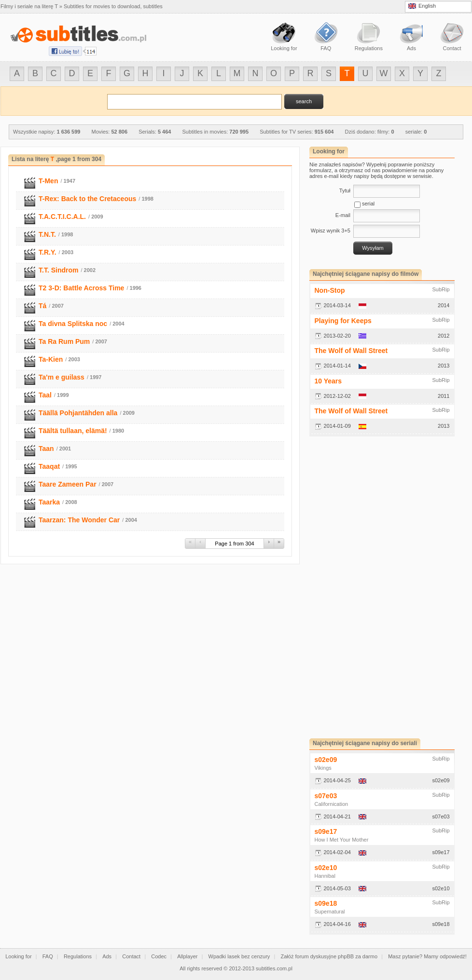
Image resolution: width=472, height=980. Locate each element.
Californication (332, 804)
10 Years (328, 381)
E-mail (343, 215)
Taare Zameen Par (68, 484)
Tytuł (345, 191)
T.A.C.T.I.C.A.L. (62, 217)
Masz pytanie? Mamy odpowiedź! (427, 956)
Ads (107, 956)
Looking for (18, 956)
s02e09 (326, 760)
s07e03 (326, 796)
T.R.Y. (48, 252)
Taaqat (49, 466)
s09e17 (326, 831)
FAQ (48, 956)
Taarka (49, 502)
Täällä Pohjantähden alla (78, 413)
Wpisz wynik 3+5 (331, 231)
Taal (45, 395)
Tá (42, 306)
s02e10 (326, 868)
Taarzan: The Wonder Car (79, 520)
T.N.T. (47, 234)
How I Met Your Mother (342, 840)
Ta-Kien (51, 359)
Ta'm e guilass (62, 377)
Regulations (78, 956)
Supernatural (330, 912)
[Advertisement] (340, 587)
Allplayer (187, 956)
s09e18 (326, 903)
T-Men (48, 181)
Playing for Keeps (343, 321)
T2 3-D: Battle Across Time (81, 288)
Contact (131, 956)
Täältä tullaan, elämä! (73, 431)
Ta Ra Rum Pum (64, 341)
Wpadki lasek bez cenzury (239, 956)
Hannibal (325, 876)
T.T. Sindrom (58, 270)
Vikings (323, 768)
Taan (46, 449)
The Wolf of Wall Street (351, 351)
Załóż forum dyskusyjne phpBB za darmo (329, 956)
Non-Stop (330, 290)
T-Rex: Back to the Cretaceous (87, 199)
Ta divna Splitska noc (73, 324)
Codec (159, 956)
